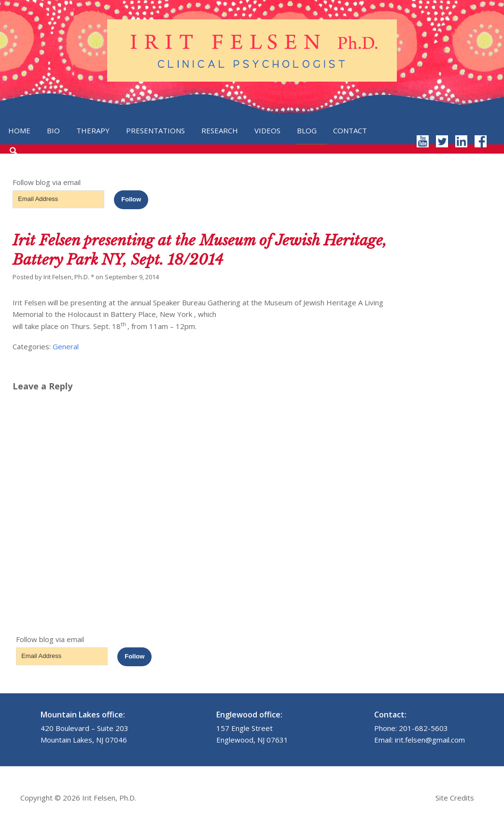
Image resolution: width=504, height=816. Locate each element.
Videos (267, 130)
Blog (307, 130)
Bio (53, 130)
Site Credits (455, 798)
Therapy (93, 130)
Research (220, 130)
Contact (350, 130)
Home (19, 130)
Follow (131, 199)
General (66, 346)
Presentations (155, 130)
